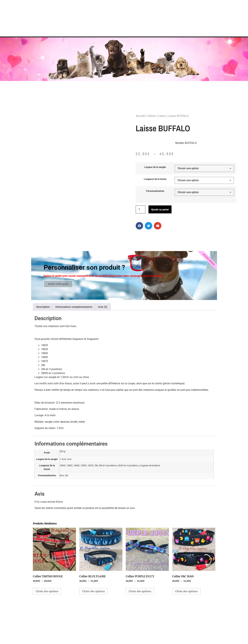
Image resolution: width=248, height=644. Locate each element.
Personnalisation (155, 191)
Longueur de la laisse (155, 179)
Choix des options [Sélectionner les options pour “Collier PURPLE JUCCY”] (140, 591)
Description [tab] (43, 307)
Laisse (162, 116)
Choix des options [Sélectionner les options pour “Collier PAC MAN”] (186, 591)
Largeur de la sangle (155, 167)
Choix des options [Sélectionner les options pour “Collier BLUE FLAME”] (93, 591)
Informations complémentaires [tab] (74, 307)
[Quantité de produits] (141, 209)
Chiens (151, 116)
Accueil (140, 116)
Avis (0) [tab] (103, 307)
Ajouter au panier (160, 209)
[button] (139, 226)
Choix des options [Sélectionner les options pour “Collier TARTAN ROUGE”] (47, 591)
